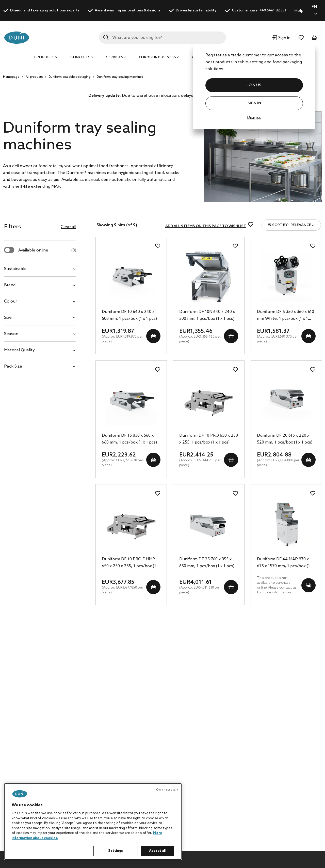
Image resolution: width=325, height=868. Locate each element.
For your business (157, 57)
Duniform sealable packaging (70, 77)
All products (34, 77)
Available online (47, 250)
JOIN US (254, 85)
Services (115, 57)
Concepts (80, 57)
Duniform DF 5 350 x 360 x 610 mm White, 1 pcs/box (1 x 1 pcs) (286, 316)
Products (44, 57)
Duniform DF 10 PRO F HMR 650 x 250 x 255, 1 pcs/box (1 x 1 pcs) (131, 563)
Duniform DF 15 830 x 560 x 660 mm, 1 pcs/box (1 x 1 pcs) (129, 439)
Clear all (68, 227)
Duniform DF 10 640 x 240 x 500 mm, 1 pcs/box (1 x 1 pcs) (129, 315)
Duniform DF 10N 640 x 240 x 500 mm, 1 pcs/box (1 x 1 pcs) (207, 315)
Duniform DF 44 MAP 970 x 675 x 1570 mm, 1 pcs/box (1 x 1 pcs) (285, 563)
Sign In (254, 103)
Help (299, 11)
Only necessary (167, 790)
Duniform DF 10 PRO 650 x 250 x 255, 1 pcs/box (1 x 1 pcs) (209, 439)
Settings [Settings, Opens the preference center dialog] (116, 851)
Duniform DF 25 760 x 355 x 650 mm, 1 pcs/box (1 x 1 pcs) (207, 563)
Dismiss (254, 118)
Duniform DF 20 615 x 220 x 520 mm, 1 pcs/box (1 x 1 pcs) (285, 439)
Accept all (158, 851)
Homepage (11, 77)
